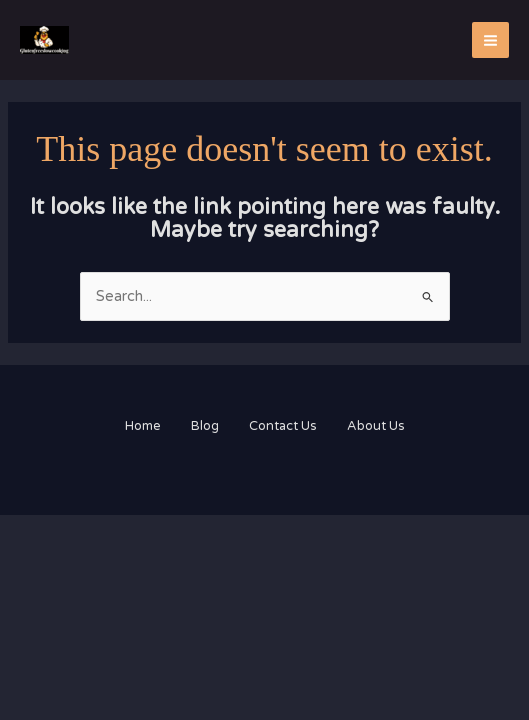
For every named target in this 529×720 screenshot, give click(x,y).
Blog (205, 426)
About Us (376, 426)
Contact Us (283, 426)
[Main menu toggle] (490, 40)
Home (143, 426)
